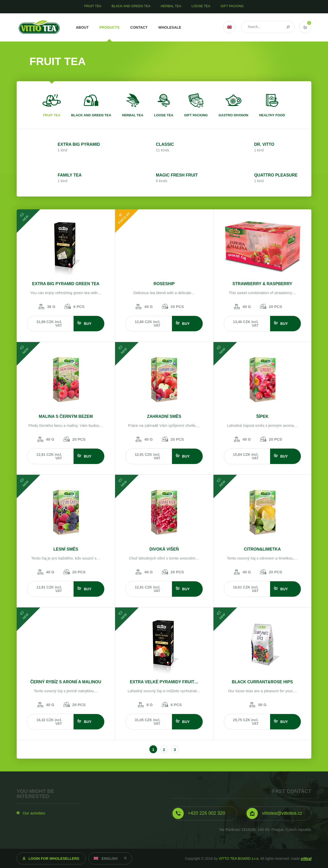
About (82, 27)
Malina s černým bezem (66, 416)
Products (110, 27)
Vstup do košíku (305, 27)
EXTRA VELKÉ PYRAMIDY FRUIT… (164, 682)
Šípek (262, 416)
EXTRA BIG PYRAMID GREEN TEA (66, 284)
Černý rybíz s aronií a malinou (66, 682)
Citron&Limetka (262, 549)
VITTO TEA (39, 27)
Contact (139, 27)
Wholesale (170, 27)
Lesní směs (66, 549)
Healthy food (272, 115)
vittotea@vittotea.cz (282, 813)
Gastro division (233, 115)
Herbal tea (133, 115)
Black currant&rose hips (262, 682)
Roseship (164, 284)
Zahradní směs (164, 416)
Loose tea (164, 115)
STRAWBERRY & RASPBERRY (262, 284)
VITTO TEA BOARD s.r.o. (239, 859)
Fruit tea (52, 115)
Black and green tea (91, 115)
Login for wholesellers (54, 859)
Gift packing (196, 115)
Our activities (34, 813)
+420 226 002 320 (207, 813)
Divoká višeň (164, 549)
